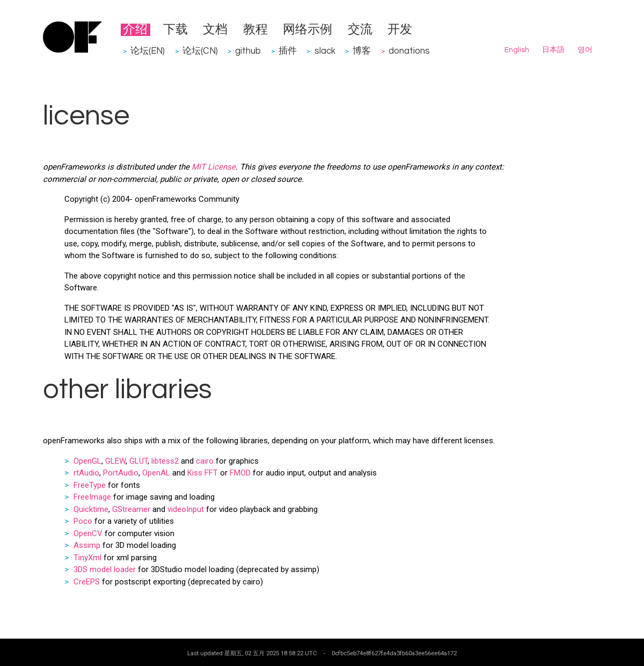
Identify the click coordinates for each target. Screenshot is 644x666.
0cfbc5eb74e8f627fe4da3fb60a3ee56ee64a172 (394, 653)
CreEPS (87, 582)
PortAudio (121, 473)
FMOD (240, 473)
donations (409, 51)
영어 (585, 50)
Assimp (87, 545)
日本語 (553, 50)
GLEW (115, 461)
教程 (255, 30)
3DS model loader (105, 569)
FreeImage (92, 497)
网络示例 (308, 30)
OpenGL (87, 461)
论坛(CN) (200, 51)
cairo (205, 461)
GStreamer (131, 509)
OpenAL (156, 473)
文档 (215, 30)
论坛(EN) (148, 51)
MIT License (214, 167)
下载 (175, 30)
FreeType (90, 485)
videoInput (186, 509)
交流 (360, 30)
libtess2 (165, 461)
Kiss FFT (203, 473)
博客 (362, 51)
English (517, 50)
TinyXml (87, 558)
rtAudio (86, 473)
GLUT (138, 461)
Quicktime (91, 509)
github (248, 51)
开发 (400, 30)
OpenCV (88, 533)
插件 (288, 51)
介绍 (135, 30)
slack (325, 51)
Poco (83, 521)
